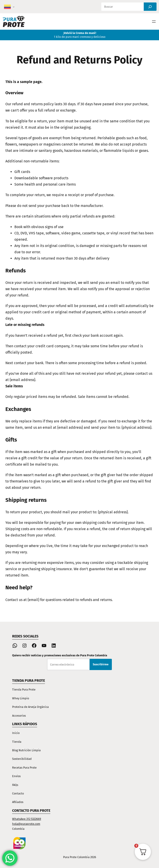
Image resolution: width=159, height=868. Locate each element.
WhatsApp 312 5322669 (27, 819)
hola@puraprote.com (26, 824)
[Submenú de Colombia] (14, 7)
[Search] (150, 7)
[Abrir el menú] (154, 22)
